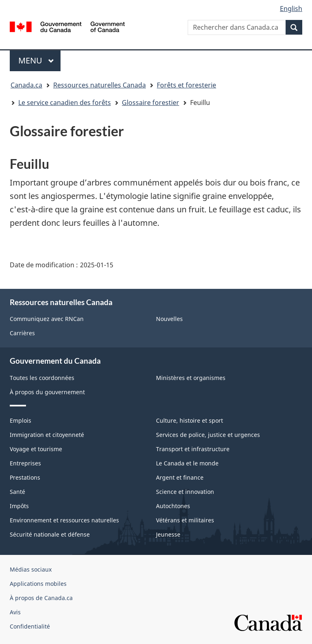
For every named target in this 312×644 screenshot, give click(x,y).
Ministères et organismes (191, 378)
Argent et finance (180, 477)
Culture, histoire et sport (190, 420)
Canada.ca (26, 85)
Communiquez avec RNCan (47, 319)
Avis (15, 612)
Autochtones (173, 506)
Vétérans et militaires (185, 520)
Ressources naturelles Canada (100, 85)
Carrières (22, 333)
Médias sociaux (31, 569)
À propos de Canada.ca (41, 598)
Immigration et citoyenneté (47, 435)
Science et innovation (185, 492)
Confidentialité (30, 626)
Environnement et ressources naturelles (64, 520)
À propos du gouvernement (47, 392)
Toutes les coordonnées (42, 378)
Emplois (21, 420)
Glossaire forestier (151, 103)
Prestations (25, 477)
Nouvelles (169, 319)
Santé (17, 492)
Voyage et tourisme (36, 449)
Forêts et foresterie (186, 85)
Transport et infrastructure (193, 449)
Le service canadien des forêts (65, 103)
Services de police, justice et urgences (208, 435)
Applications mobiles (38, 584)
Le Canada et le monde (187, 463)
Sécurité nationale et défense (50, 534)
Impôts (19, 506)
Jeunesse (168, 534)
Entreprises (25, 463)
